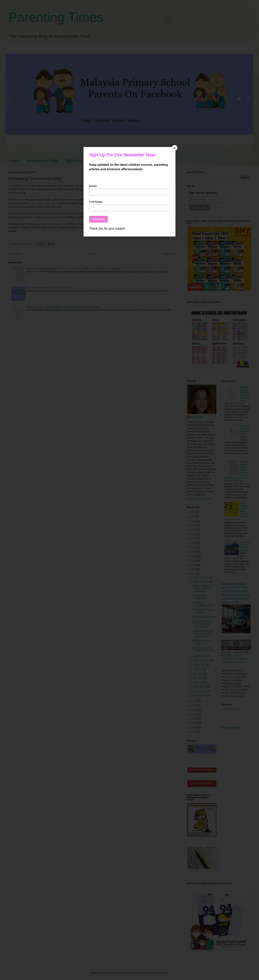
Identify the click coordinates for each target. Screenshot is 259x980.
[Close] (175, 148)
